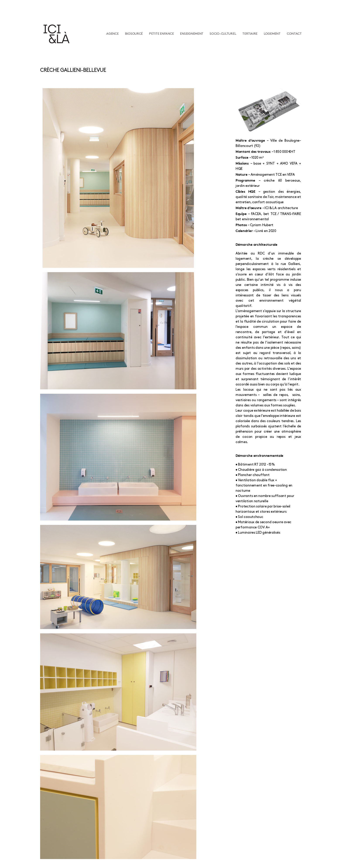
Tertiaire (250, 34)
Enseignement (192, 34)
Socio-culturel (223, 34)
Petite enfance (161, 34)
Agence (112, 34)
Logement (272, 34)
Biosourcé (134, 34)
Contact (294, 34)
